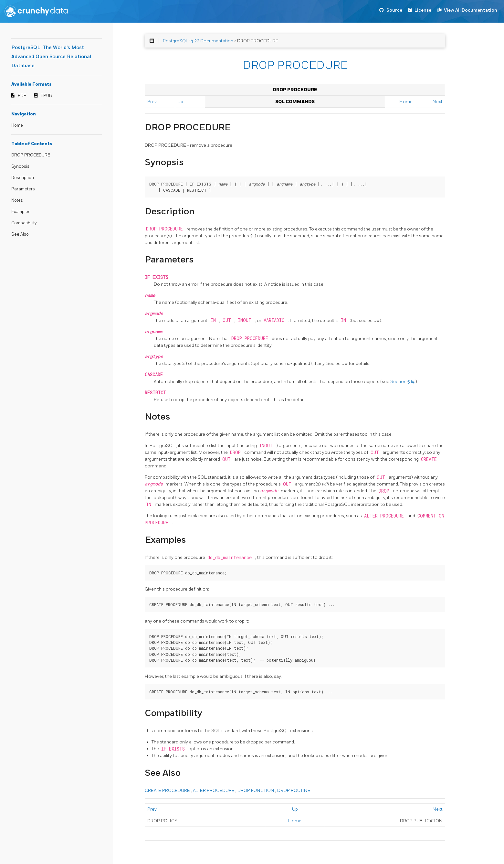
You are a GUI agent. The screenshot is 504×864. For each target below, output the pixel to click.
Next (438, 102)
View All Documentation (471, 10)
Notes (17, 200)
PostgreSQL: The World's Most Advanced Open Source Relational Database (51, 57)
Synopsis (20, 166)
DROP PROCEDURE (31, 155)
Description (23, 178)
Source (394, 10)
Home (17, 125)
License (423, 10)
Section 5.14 (403, 382)
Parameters (23, 189)
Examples (21, 212)
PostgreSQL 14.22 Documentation (198, 41)
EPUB (46, 96)
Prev (152, 102)
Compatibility (24, 223)
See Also (20, 234)
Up (180, 102)
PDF (22, 96)
